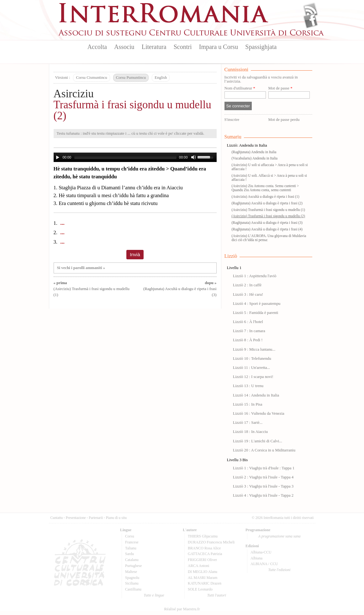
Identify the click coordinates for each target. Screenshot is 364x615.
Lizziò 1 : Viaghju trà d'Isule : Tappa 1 (264, 468)
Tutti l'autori (217, 595)
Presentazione (76, 518)
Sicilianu (132, 583)
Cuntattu (57, 518)
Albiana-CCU (261, 552)
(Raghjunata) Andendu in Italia (254, 152)
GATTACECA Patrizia (205, 554)
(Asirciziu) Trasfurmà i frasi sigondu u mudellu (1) (92, 289)
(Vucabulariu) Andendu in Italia (255, 158)
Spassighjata (261, 47)
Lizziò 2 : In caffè (247, 285)
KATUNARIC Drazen (205, 583)
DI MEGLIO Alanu (203, 572)
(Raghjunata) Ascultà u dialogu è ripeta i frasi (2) (267, 203)
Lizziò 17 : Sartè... (248, 423)
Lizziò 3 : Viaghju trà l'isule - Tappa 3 (263, 486)
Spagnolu (132, 578)
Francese (132, 542)
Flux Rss (311, 10)
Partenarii (96, 518)
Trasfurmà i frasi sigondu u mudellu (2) (132, 110)
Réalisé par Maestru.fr (182, 609)
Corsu (130, 536)
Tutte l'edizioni (280, 570)
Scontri (183, 47)
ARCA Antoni (198, 566)
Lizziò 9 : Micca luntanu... (254, 349)
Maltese (131, 572)
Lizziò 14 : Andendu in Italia (256, 395)
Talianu (131, 548)
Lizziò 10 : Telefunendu (252, 359)
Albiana (256, 558)
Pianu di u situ (116, 518)
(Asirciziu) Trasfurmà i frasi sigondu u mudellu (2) (268, 216)
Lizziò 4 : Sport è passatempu (257, 304)
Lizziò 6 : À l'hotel (248, 322)
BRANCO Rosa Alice (204, 548)
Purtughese (133, 566)
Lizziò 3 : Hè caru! (248, 294)
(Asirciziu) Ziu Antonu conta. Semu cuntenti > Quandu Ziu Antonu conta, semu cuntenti (265, 188)
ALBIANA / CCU (264, 564)
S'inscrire (232, 120)
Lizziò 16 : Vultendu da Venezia (259, 413)
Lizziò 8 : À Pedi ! (248, 340)
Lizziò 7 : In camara (249, 331)
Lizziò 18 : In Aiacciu (251, 432)
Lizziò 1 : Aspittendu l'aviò (255, 276)
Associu (124, 47)
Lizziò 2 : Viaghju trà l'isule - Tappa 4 (263, 477)
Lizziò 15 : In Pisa (248, 404)
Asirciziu (74, 94)
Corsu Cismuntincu (91, 78)
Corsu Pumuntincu (131, 78)
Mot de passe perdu (284, 120)
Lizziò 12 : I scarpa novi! (253, 377)
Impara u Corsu (219, 47)
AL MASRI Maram (203, 578)
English (161, 78)
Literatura (154, 47)
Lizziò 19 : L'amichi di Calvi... (258, 441)
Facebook (311, 21)
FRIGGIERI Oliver (202, 560)
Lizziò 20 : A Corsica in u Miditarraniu (264, 450)
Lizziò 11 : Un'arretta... (251, 368)
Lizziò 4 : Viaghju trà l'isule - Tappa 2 (263, 495)
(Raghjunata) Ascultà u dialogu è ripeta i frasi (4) (267, 229)
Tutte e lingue (154, 595)
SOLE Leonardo (200, 589)
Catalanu (132, 560)
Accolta (97, 47)
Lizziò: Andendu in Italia (247, 145)
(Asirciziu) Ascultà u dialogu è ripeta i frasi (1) (266, 197)
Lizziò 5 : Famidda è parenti (256, 313)
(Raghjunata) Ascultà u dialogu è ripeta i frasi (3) (180, 289)
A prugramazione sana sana (280, 536)
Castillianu (133, 589)
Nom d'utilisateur (240, 88)
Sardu (129, 554)
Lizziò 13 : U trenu (248, 386)
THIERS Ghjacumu (203, 536)
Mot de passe (280, 88)
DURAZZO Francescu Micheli (211, 542)
